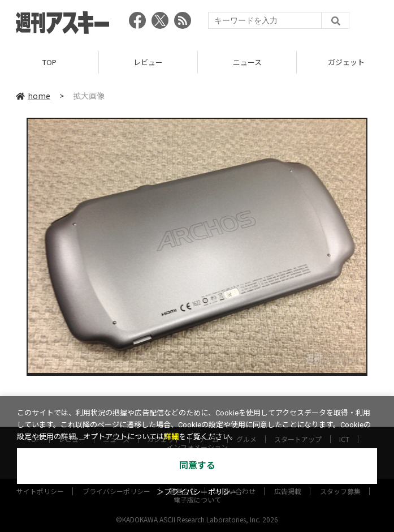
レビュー (148, 62)
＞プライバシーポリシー (197, 492)
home (33, 96)
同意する (197, 466)
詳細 (171, 437)
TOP (49, 62)
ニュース (247, 62)
